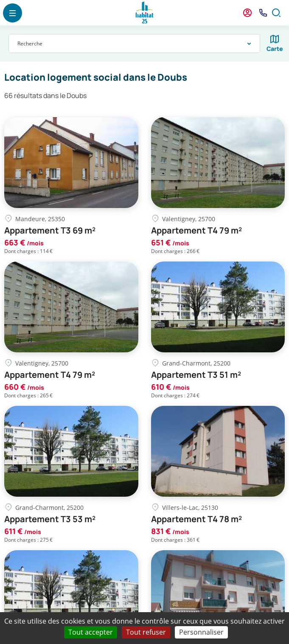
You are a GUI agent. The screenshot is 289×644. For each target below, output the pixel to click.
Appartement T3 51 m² (196, 375)
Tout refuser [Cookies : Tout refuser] (146, 632)
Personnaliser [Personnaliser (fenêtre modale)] (201, 632)
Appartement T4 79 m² (196, 231)
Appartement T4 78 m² (196, 519)
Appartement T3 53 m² (50, 519)
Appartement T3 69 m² (50, 231)
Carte (275, 49)
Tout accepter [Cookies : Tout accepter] (91, 632)
